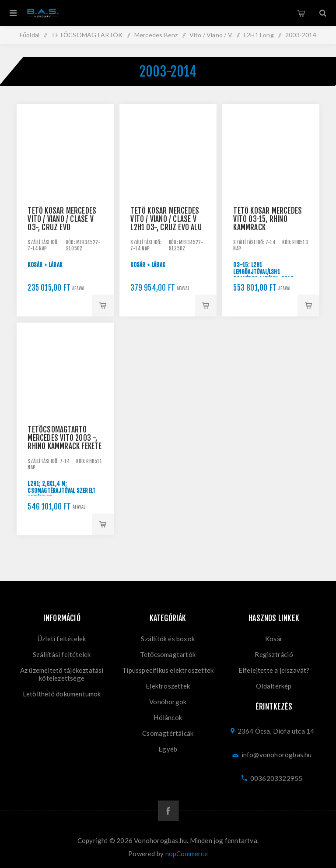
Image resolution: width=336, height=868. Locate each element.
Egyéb (168, 749)
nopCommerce (187, 854)
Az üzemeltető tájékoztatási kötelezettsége (62, 674)
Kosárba (103, 306)
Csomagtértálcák (168, 733)
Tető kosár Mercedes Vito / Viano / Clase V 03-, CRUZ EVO (62, 219)
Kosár (301, 13)
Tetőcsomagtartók (168, 654)
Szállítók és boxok (168, 639)
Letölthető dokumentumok (62, 694)
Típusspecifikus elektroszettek (168, 670)
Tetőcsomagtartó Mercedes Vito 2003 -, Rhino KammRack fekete (65, 438)
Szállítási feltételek (62, 654)
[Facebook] (168, 811)
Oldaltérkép (274, 686)
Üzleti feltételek (62, 639)
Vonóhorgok (168, 702)
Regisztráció (274, 654)
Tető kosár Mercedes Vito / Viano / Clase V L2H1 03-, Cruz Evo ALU (166, 219)
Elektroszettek (168, 686)
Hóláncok (168, 717)
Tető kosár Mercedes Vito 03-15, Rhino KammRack (268, 219)
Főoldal (30, 35)
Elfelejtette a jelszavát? (274, 670)
